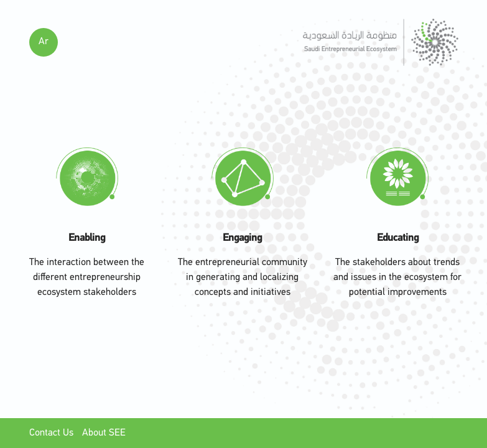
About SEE (104, 433)
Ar (44, 42)
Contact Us (53, 433)
